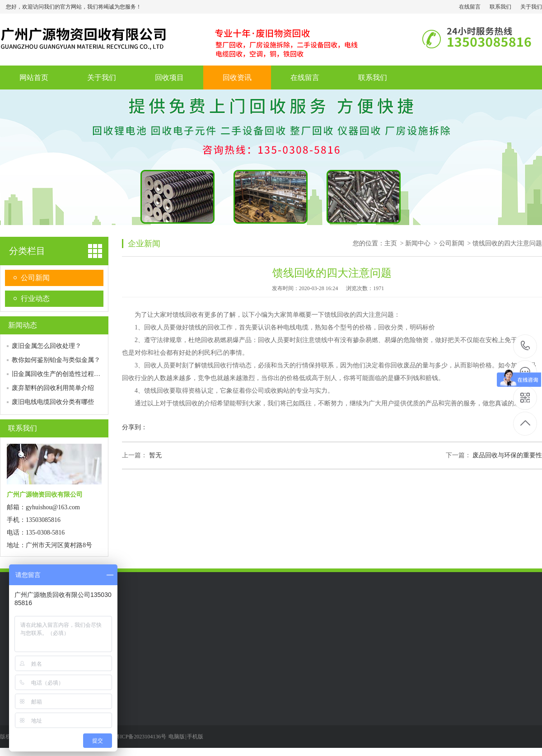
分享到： (135, 427)
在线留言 (470, 7)
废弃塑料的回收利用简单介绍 (53, 388)
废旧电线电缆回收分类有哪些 (53, 402)
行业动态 (35, 298)
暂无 (155, 455)
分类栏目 (27, 251)
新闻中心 (418, 243)
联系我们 (500, 7)
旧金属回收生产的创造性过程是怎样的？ (69, 374)
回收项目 (169, 77)
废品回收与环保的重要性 (507, 455)
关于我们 (531, 7)
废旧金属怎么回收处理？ (47, 346)
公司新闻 (35, 278)
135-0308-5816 (526, 346)
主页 (391, 243)
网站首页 (34, 77)
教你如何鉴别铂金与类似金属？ (56, 360)
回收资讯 (237, 77)
